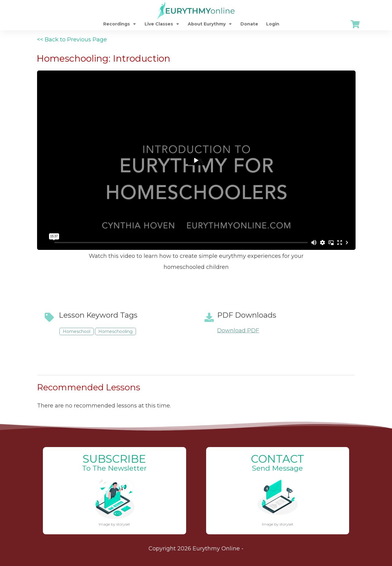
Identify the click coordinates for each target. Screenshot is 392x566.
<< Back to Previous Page (72, 40)
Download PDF (238, 331)
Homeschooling (115, 331)
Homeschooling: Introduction (104, 58)
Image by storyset (114, 524)
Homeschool (77, 331)
